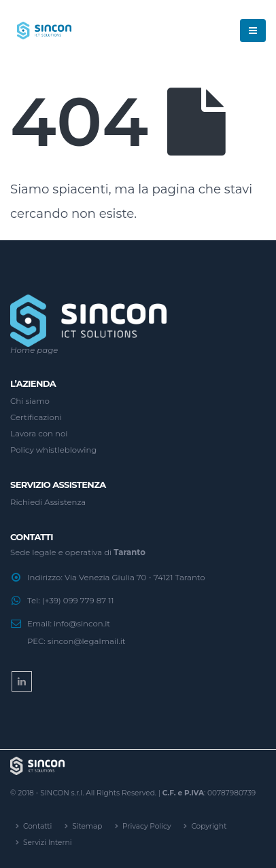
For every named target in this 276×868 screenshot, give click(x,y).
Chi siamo (30, 401)
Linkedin (22, 681)
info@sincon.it (82, 624)
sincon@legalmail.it (87, 641)
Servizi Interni (47, 843)
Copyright (209, 826)
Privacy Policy (147, 826)
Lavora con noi (39, 434)
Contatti (37, 826)
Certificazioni (36, 417)
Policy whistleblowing (53, 450)
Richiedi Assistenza (48, 502)
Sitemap (87, 826)
